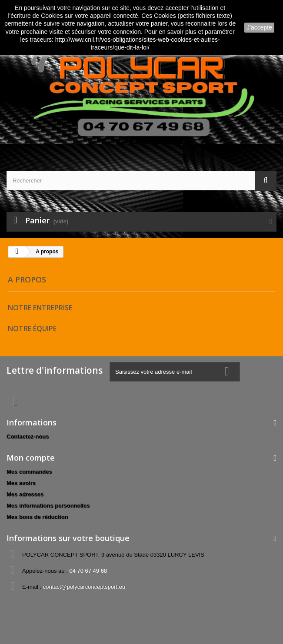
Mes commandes (29, 472)
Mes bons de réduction (37, 517)
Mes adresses (25, 494)
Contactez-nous (28, 437)
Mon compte (31, 458)
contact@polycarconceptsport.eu (84, 587)
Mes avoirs (21, 483)
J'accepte (259, 27)
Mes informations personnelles (48, 506)
